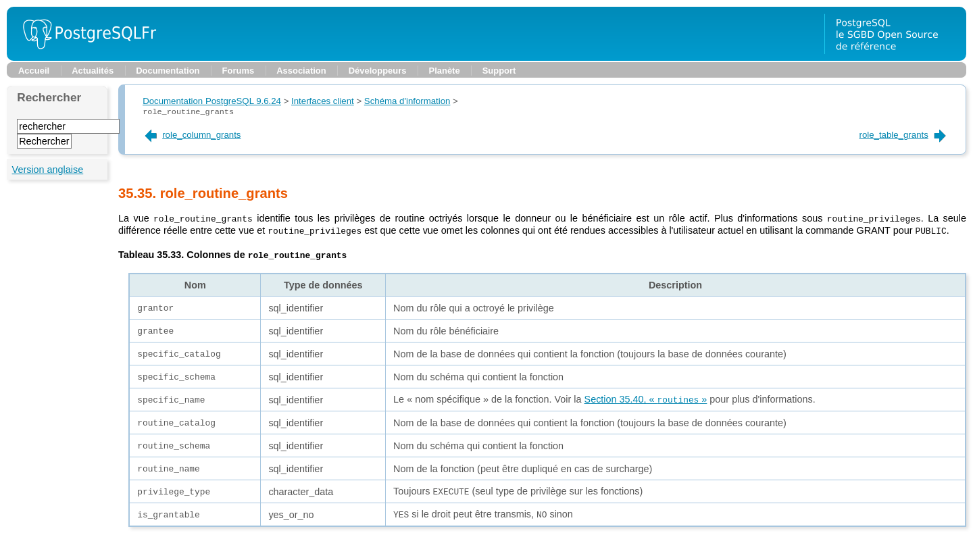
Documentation (168, 71)
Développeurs (378, 71)
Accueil (34, 71)
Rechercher (49, 97)
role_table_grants (904, 135)
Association (301, 71)
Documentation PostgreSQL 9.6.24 (212, 101)
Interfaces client (323, 101)
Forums (239, 71)
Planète (445, 71)
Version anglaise (48, 170)
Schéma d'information (407, 101)
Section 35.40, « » (646, 401)
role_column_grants (192, 135)
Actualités (93, 71)
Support (499, 71)
